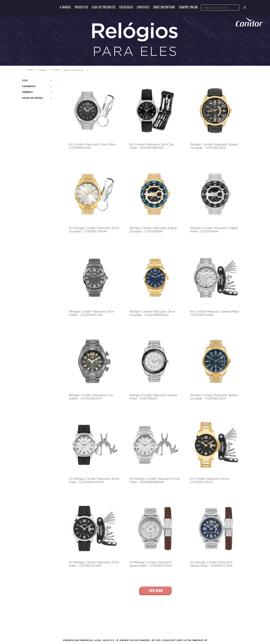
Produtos (81, 7)
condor (30, 70)
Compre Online (188, 7)
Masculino (60, 616)
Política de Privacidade (178, 625)
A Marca (65, 7)
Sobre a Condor (120, 616)
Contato (169, 616)
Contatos (143, 7)
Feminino (60, 621)
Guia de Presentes (103, 7)
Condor (55, 70)
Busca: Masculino (74, 70)
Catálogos (126, 7)
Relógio (42, 70)
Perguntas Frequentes (178, 621)
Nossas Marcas (119, 625)
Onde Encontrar (164, 7)
